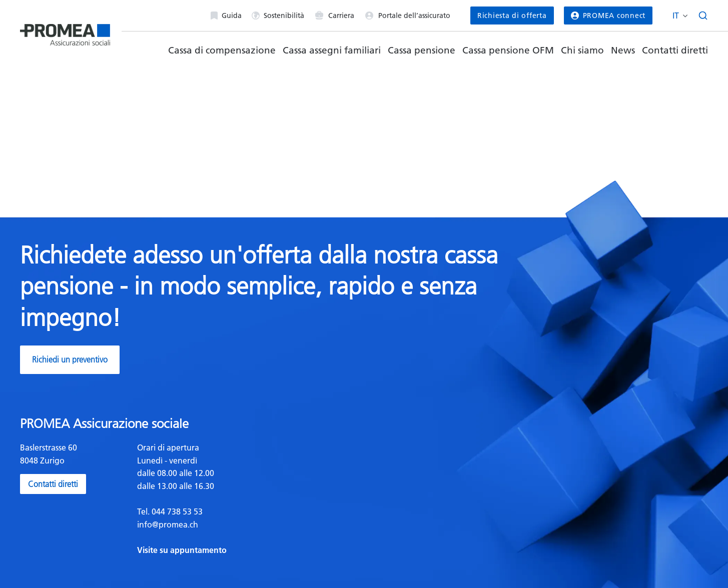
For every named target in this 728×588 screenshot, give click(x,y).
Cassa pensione (422, 50)
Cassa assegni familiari (332, 50)
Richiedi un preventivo (70, 359)
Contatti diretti (675, 50)
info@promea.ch (168, 524)
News (623, 50)
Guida (226, 15)
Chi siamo (582, 50)
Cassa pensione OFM (508, 50)
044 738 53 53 (176, 511)
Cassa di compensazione (222, 50)
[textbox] (247, 499)
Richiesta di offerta (512, 15)
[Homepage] (65, 31)
